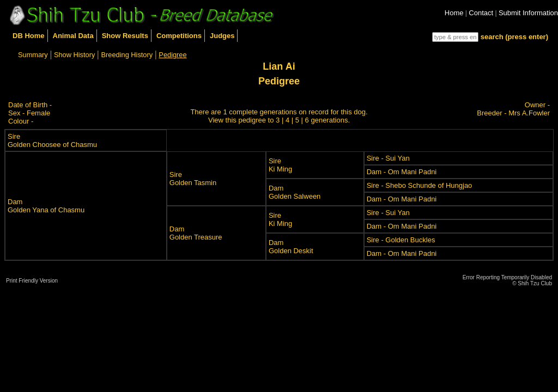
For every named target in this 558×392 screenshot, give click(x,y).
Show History (74, 55)
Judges (222, 36)
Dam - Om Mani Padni (402, 172)
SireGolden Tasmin (193, 179)
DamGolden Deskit (291, 247)
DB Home (29, 36)
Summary (33, 55)
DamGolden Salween (295, 192)
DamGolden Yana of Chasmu (46, 206)
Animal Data (73, 36)
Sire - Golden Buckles (401, 240)
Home (454, 13)
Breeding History (127, 55)
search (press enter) (514, 37)
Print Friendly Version (32, 281)
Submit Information (528, 13)
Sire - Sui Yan (388, 158)
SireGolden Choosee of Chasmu (52, 140)
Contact (481, 13)
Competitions (179, 36)
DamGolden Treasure (196, 233)
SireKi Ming (280, 165)
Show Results (125, 36)
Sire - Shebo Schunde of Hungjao (420, 185)
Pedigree (172, 55)
